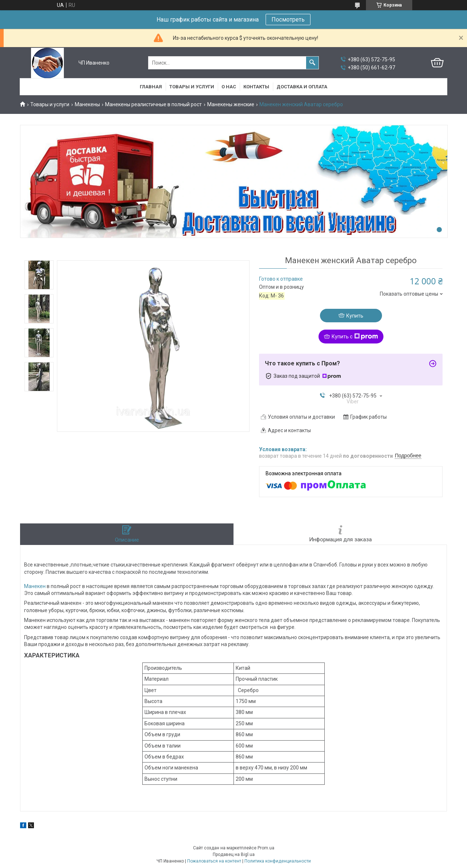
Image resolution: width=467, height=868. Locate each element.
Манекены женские (231, 104)
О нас (229, 87)
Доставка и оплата (302, 87)
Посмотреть (288, 20)
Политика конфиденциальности (278, 861)
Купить (355, 316)
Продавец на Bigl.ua (234, 854)
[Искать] (312, 63)
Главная (151, 87)
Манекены (87, 104)
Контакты (256, 87)
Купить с (355, 337)
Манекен (35, 586)
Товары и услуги (192, 87)
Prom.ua (266, 848)
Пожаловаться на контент (214, 861)
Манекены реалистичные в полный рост (153, 104)
